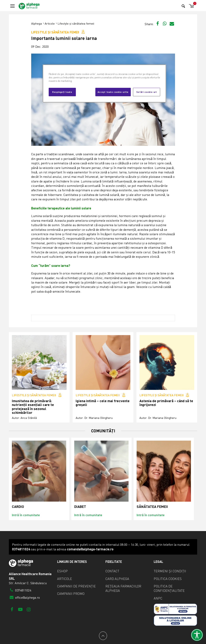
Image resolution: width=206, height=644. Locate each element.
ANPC (158, 598)
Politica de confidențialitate (169, 588)
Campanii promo (71, 594)
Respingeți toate (62, 92)
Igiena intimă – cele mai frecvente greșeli (103, 403)
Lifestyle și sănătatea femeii (76, 23)
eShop (62, 571)
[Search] (183, 6)
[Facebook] (12, 609)
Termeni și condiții (170, 571)
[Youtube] (20, 609)
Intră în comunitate (26, 515)
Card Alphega (117, 579)
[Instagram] (29, 609)
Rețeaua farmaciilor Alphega (123, 588)
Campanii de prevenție (76, 586)
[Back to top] (103, 636)
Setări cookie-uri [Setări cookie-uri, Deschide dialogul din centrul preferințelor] (147, 92)
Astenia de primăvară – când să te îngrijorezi (166, 403)
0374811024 (20, 590)
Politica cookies (168, 579)
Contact (112, 571)
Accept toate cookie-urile (113, 92)
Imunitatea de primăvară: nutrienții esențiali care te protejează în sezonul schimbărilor (33, 407)
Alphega (37, 23)
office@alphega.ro (24, 597)
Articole (50, 23)
